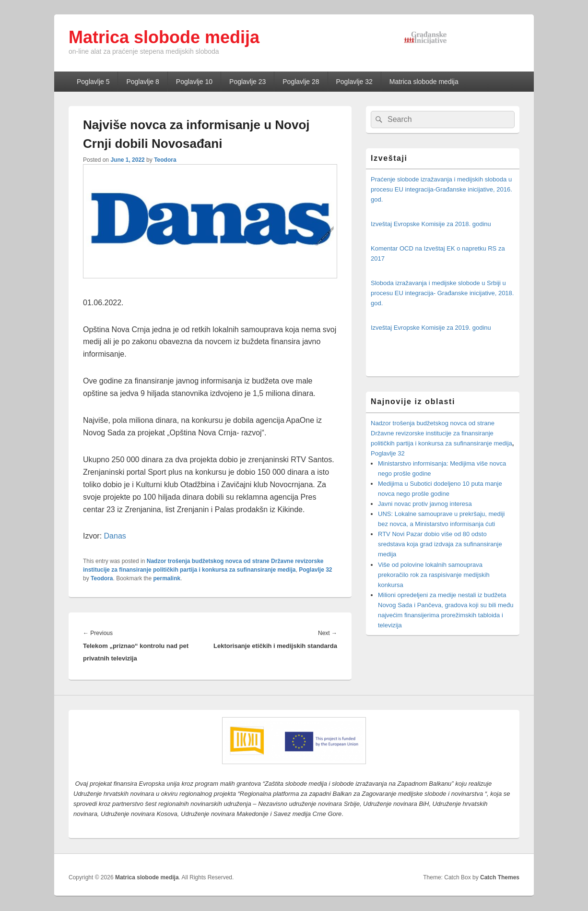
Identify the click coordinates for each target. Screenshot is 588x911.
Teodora (165, 160)
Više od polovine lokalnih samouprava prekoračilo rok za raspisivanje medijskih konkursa (434, 575)
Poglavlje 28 (301, 82)
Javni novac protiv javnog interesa (425, 504)
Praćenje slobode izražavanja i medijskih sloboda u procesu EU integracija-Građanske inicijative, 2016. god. (441, 189)
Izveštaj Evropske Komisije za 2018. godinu (431, 224)
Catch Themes (500, 877)
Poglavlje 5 (93, 82)
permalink (167, 578)
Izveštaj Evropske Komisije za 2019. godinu (431, 328)
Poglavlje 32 (354, 82)
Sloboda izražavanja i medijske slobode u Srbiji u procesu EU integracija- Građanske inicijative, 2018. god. (442, 293)
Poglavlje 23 (247, 82)
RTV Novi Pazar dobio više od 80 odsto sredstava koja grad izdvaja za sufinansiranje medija (440, 544)
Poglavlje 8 (143, 82)
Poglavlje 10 (194, 82)
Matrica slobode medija (164, 37)
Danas (115, 536)
